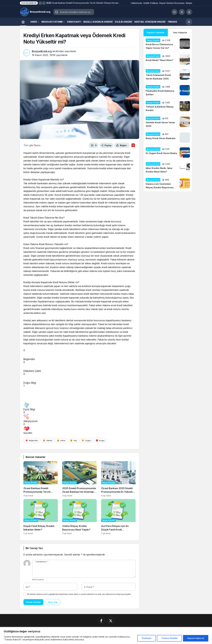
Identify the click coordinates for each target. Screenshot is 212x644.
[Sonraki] (44, 3)
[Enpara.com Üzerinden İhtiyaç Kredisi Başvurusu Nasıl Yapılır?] (168, 184)
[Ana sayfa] (23, 22)
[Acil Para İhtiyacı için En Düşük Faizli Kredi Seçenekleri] (118, 517)
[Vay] (73, 440)
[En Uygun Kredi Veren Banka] (168, 153)
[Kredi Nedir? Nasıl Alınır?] (168, 59)
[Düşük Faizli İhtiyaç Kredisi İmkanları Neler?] (41, 517)
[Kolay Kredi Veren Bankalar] (168, 138)
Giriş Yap (53, 602)
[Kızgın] (100, 440)
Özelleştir (147, 638)
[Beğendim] (32, 440)
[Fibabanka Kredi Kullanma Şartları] (168, 91)
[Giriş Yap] (182, 12)
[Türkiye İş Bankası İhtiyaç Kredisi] (168, 106)
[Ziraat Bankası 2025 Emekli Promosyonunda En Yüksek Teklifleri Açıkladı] (118, 479)
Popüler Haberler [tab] (156, 33)
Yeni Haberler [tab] (180, 33)
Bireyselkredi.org (42, 51)
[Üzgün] (86, 440)
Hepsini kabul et (196, 638)
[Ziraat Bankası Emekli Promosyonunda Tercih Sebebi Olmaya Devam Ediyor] (41, 479)
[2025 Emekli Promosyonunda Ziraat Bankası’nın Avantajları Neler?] (79, 479)
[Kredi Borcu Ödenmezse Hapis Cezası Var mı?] (168, 44)
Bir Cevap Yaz (34, 548)
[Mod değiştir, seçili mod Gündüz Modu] (189, 22)
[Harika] (47, 440)
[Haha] (61, 440)
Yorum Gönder (33, 602)
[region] (106, 636)
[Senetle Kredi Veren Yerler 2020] (168, 122)
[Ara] (174, 12)
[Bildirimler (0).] (189, 12)
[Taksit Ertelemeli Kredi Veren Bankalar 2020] (168, 75)
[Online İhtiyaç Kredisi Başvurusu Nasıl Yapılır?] (79, 517)
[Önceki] (40, 3)
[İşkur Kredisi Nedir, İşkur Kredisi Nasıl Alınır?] (168, 168)
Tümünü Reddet (169, 638)
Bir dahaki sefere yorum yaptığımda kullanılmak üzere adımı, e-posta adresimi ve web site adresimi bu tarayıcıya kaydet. (79, 594)
